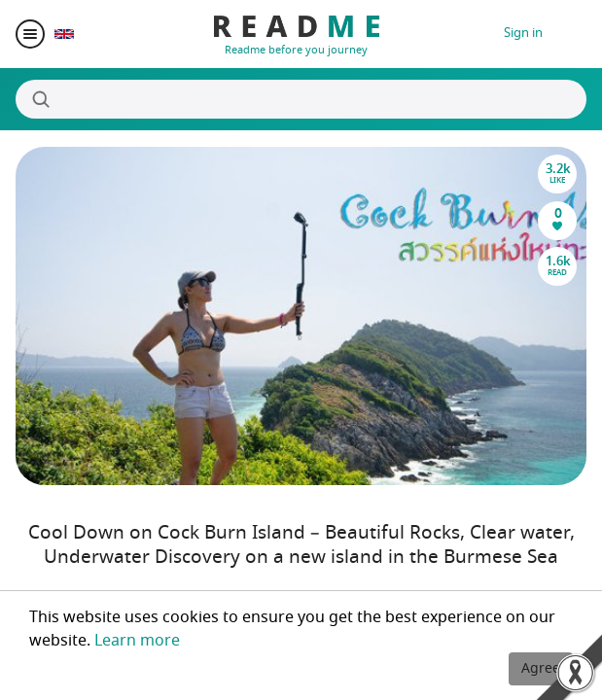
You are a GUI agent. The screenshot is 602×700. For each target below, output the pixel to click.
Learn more (137, 641)
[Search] (301, 99)
